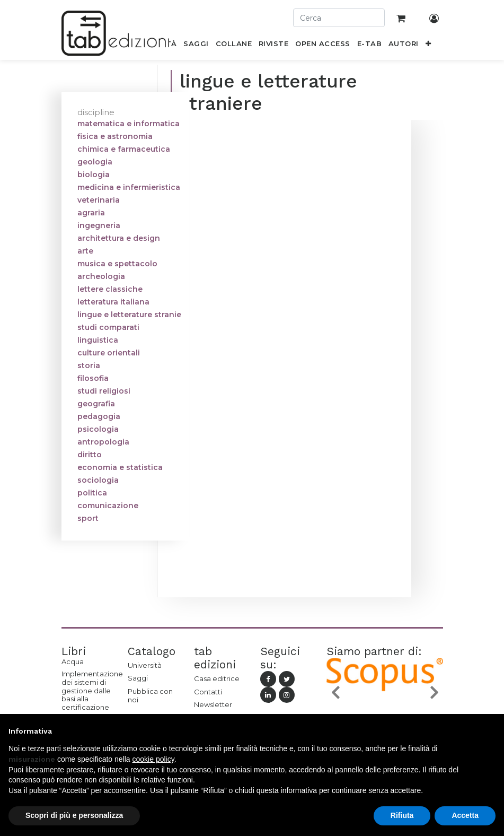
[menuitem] (196, 46)
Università (145, 665)
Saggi (138, 678)
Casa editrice (217, 678)
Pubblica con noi (150, 695)
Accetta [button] (465, 815)
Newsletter (213, 704)
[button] (428, 46)
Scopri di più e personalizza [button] (74, 815)
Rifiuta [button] (402, 815)
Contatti (208, 692)
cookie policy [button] (153, 759)
